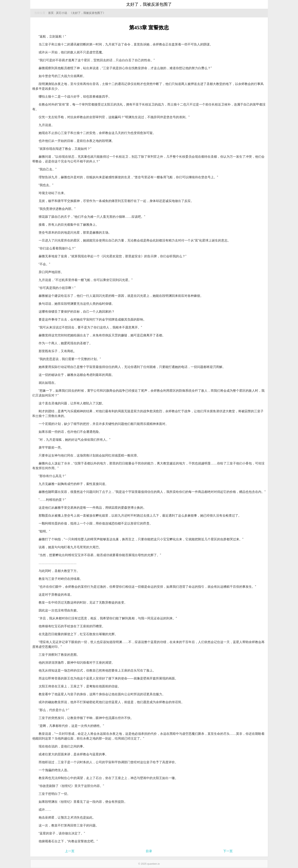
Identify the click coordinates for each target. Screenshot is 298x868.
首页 (51, 13)
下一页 (228, 851)
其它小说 (62, 13)
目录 (149, 851)
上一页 (70, 851)
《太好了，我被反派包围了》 (88, 13)
